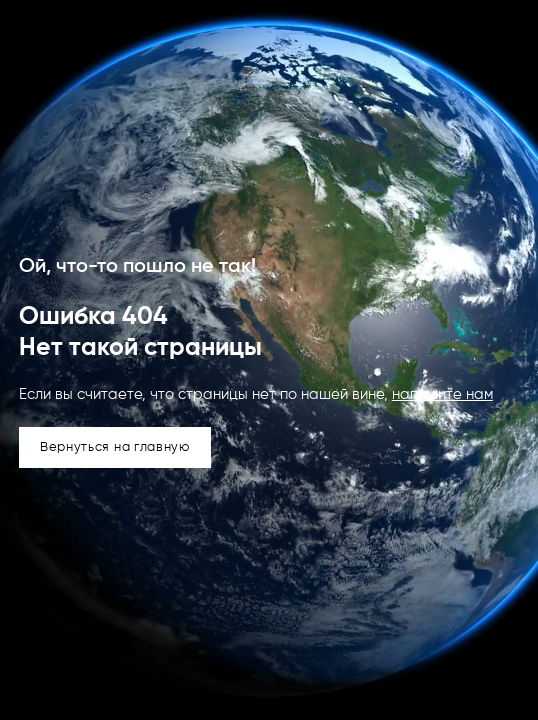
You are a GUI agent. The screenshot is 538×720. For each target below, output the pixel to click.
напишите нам (442, 394)
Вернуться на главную (115, 447)
